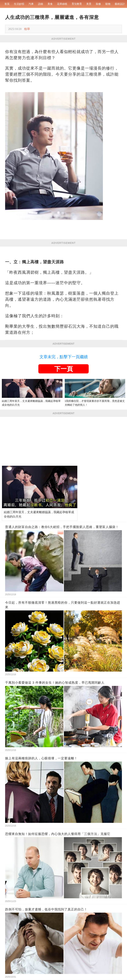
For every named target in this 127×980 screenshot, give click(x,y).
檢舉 (27, 29)
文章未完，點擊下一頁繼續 (64, 357)
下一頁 (64, 369)
